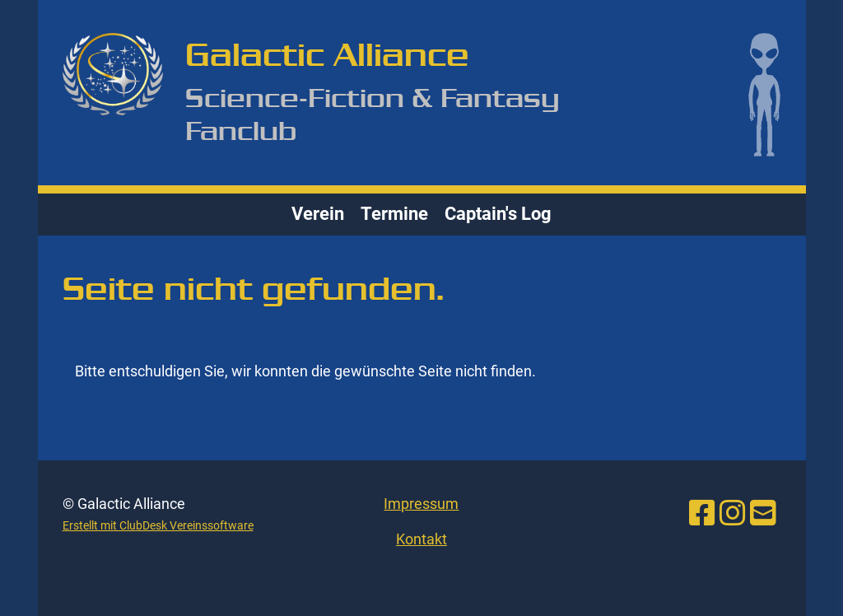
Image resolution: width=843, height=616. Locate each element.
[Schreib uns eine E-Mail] (763, 514)
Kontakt (421, 539)
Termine (394, 214)
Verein (318, 214)
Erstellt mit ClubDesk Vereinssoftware (158, 526)
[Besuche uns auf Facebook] (702, 514)
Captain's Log (498, 214)
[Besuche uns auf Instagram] (733, 514)
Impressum (421, 504)
